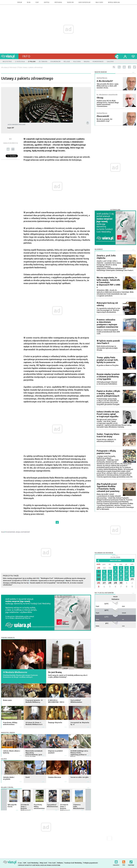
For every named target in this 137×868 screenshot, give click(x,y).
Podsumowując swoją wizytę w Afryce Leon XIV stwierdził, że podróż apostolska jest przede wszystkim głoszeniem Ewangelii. (108, 402)
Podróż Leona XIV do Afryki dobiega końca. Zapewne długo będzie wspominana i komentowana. (108, 104)
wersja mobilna (114, 2)
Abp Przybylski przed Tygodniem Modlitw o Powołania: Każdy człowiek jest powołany (108, 488)
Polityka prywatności (91, 863)
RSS (124, 861)
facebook (129, 67)
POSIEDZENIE (10, 532)
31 (110, 568)
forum (20, 2)
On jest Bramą (55, 672)
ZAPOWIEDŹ (25, 532)
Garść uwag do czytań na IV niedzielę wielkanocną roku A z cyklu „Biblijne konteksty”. (68, 676)
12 (99, 575)
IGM (25, 863)
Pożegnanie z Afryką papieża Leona (106, 452)
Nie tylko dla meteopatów (104, 593)
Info (26, 56)
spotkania (58, 2)
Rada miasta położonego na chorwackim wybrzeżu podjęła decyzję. (107, 348)
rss (119, 67)
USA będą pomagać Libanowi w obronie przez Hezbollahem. (107, 383)
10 (127, 572)
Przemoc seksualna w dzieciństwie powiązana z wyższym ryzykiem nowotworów (107, 323)
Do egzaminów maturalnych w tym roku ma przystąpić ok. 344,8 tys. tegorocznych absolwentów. (108, 310)
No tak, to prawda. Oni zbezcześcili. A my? (104, 120)
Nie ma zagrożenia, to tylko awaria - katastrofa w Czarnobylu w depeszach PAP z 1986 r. (108, 282)
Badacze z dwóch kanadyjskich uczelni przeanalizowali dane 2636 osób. (108, 332)
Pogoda (115, 597)
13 (104, 575)
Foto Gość (52, 863)
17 (127, 575)
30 (104, 568)
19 (99, 579)
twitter (135, 67)
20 (104, 579)
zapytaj (47, 2)
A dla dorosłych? (105, 81)
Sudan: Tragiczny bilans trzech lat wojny (108, 435)
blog (29, 2)
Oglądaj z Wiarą (7, 787)
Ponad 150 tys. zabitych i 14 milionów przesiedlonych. (106, 440)
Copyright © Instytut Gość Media (29, 865)
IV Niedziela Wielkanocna (15, 672)
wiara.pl (10, 56)
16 (121, 575)
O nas (20, 863)
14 (110, 575)
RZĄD (18, 532)
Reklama (60, 863)
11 (132, 572)
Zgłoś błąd (131, 861)
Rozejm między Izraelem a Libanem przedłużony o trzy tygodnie (108, 377)
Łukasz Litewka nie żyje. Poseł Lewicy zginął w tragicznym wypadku (108, 414)
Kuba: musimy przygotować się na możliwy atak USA (21, 578)
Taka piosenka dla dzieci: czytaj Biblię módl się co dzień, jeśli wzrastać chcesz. (107, 86)
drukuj (13, 149)
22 (115, 579)
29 (99, 568)
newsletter (124, 67)
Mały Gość (99, 2)
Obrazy (100, 98)
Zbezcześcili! (103, 116)
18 (132, 575)
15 (115, 575)
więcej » (21, 703)
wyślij (8, 149)
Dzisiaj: (115, 557)
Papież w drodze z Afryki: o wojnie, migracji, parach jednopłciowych (109, 393)
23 (121, 579)
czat (37, 2)
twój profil (125, 56)
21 (110, 579)
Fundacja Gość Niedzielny (73, 863)
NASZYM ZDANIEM (101, 72)
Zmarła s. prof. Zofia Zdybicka (106, 257)
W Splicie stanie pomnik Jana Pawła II (108, 342)
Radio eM (70, 2)
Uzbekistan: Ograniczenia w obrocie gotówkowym (47, 581)
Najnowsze (99, 249)
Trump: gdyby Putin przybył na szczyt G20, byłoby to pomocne (107, 360)
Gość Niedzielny (85, 2)
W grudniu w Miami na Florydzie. (108, 365)
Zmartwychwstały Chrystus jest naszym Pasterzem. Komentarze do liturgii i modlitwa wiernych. (21, 676)
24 (127, 579)
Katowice (115, 599)
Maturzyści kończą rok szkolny (107, 304)
